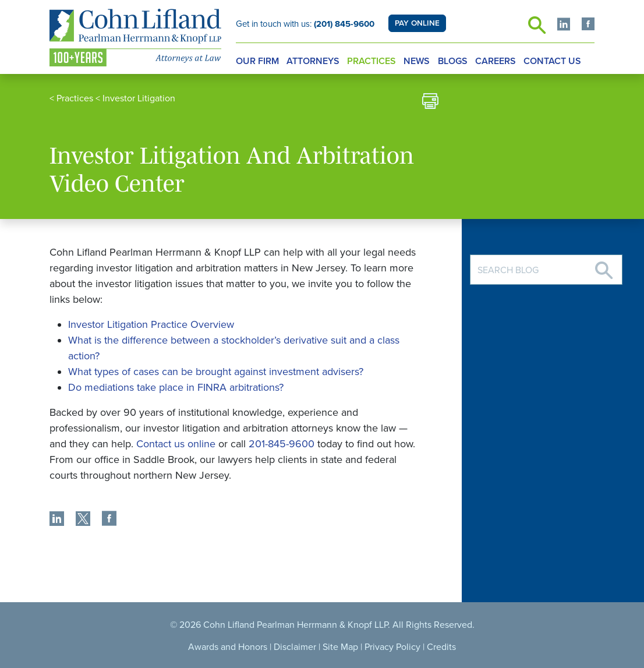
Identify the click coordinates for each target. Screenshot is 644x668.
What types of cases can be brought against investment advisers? (216, 372)
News (417, 61)
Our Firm (257, 61)
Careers (496, 61)
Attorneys (313, 61)
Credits (441, 647)
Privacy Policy (392, 647)
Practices (371, 61)
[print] (430, 103)
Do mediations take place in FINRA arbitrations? (176, 387)
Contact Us (552, 61)
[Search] (604, 266)
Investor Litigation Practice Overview (151, 324)
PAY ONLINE (417, 23)
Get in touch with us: (305, 24)
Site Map (340, 647)
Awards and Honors (228, 647)
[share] (57, 520)
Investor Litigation (139, 98)
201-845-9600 (282, 444)
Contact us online (176, 444)
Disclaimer (295, 647)
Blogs (453, 61)
